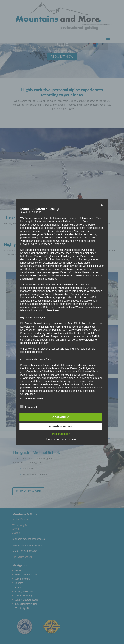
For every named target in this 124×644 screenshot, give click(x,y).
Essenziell (29, 407)
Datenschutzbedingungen (61, 439)
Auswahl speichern (61, 426)
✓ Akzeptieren (61, 417)
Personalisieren (61, 434)
